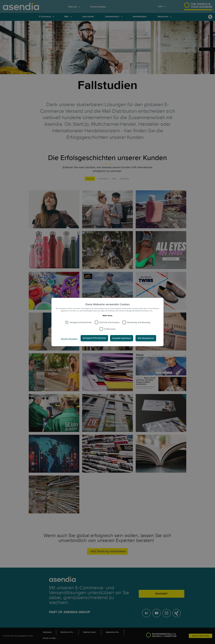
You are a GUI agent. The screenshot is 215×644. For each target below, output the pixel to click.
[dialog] (107, 322)
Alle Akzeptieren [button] (146, 338)
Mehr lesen (107, 316)
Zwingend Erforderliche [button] (94, 338)
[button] (69, 339)
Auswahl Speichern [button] (122, 338)
